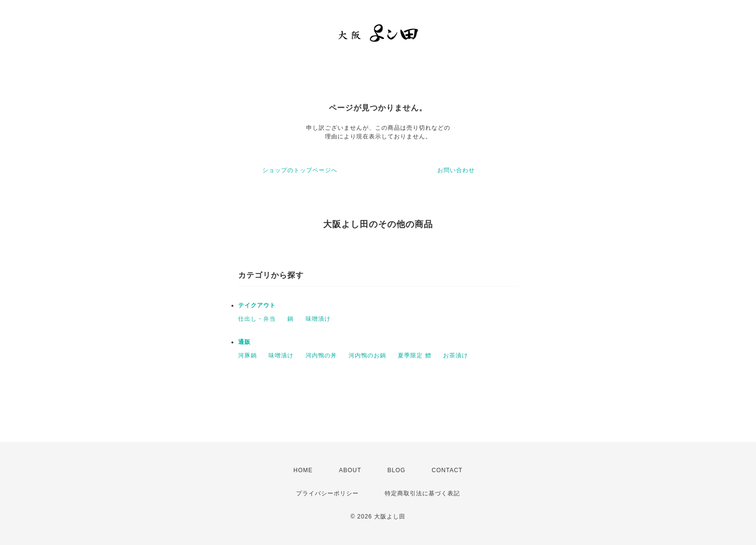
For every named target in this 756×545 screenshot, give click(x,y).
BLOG (397, 470)
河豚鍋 (248, 355)
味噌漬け (318, 319)
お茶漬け (456, 355)
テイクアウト (257, 305)
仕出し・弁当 (257, 319)
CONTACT (447, 470)
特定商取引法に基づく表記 (422, 493)
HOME (303, 470)
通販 (244, 342)
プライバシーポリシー (327, 493)
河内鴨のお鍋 (367, 355)
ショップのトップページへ (300, 170)
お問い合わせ (456, 170)
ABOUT (350, 470)
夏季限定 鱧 (414, 355)
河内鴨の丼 (321, 355)
